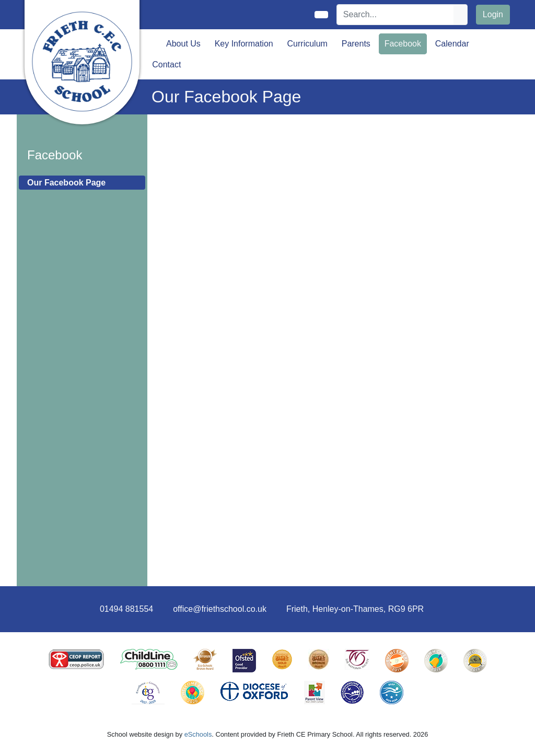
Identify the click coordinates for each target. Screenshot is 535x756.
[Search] (396, 15)
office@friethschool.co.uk (220, 609)
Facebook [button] (403, 44)
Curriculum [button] (307, 44)
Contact (166, 65)
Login (493, 14)
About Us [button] (183, 44)
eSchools (198, 734)
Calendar (452, 44)
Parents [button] (356, 44)
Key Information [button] (244, 44)
